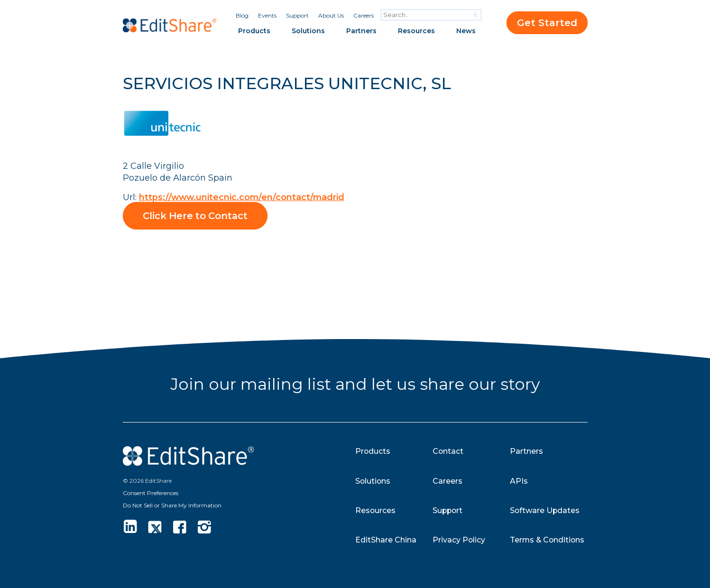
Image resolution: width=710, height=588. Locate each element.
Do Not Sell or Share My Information (172, 505)
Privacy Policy (459, 540)
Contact (448, 451)
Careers (364, 15)
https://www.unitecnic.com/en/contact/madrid (243, 197)
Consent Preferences (151, 492)
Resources (416, 31)
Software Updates (545, 510)
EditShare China (386, 540)
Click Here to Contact (197, 215)
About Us (331, 15)
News (466, 31)
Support (297, 15)
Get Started (547, 23)
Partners (361, 31)
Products (254, 31)
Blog (242, 15)
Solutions (308, 31)
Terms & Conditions (548, 540)
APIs (519, 481)
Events (267, 15)
